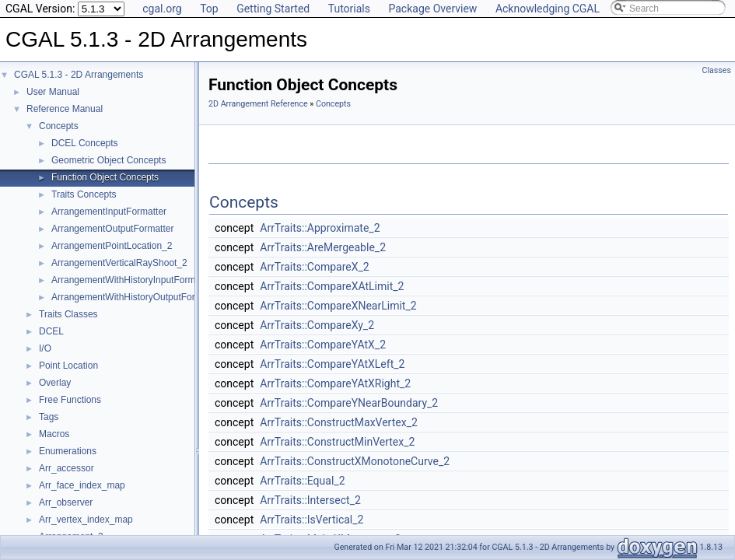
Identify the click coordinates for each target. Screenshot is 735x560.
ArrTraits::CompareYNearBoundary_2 (349, 403)
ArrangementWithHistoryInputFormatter (133, 280)
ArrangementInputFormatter (109, 212)
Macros (54, 434)
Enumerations (68, 451)
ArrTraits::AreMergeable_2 (323, 247)
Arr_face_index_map (82, 485)
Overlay (55, 383)
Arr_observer (66, 502)
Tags (49, 417)
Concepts (59, 126)
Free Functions (70, 400)
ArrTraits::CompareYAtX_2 (323, 345)
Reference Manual (65, 109)
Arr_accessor (66, 468)
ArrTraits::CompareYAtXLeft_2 (332, 364)
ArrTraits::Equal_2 (302, 481)
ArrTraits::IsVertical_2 (311, 520)
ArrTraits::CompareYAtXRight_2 (335, 383)
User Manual (53, 92)
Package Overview (432, 9)
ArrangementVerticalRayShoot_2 (119, 263)
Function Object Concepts (105, 177)
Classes (717, 70)
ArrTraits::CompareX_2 (314, 267)
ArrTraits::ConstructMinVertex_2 (337, 442)
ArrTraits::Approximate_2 (320, 228)
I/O (45, 348)
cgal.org (162, 9)
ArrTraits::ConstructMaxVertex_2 (339, 422)
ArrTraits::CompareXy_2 (317, 325)
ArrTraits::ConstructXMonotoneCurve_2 (355, 461)
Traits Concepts (84, 194)
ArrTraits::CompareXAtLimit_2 (332, 286)
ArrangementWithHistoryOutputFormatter (136, 297)
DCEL (51, 331)
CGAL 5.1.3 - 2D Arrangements (79, 75)
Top (209, 9)
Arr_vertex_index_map (86, 520)
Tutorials (349, 9)
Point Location (68, 366)
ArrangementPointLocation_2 (112, 246)
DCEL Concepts (85, 143)
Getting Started (273, 9)
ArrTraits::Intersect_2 (310, 500)
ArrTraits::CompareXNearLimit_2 (338, 306)
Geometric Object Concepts (108, 160)
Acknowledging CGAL (548, 9)
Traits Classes (68, 314)
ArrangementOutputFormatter (112, 229)
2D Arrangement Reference (258, 104)
